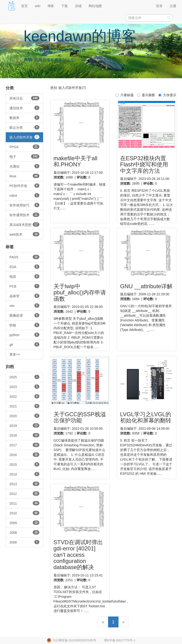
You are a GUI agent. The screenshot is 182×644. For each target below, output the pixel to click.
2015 (24, 464)
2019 (24, 425)
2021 (24, 406)
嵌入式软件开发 (24, 137)
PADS (24, 257)
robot (24, 195)
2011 (24, 503)
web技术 (24, 234)
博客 (51, 6)
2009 (24, 523)
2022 (24, 396)
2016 (24, 455)
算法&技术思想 (24, 224)
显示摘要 (146, 95)
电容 (24, 276)
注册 (173, 6)
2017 (24, 445)
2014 (24, 474)
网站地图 (95, 6)
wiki (38, 6)
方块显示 (167, 95)
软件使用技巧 (24, 205)
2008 (24, 532)
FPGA (24, 147)
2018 (24, 435)
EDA (24, 267)
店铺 (78, 6)
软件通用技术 (24, 215)
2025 (24, 377)
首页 (24, 6)
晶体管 (24, 296)
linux (24, 176)
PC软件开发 (24, 186)
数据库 (24, 118)
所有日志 (24, 98)
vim (24, 306)
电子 (24, 156)
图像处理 (24, 315)
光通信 (24, 166)
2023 (24, 387)
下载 (64, 6)
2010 (24, 513)
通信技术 (24, 108)
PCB (24, 286)
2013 (24, 484)
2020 (24, 416)
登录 (159, 6)
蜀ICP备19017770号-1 (120, 640)
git (24, 344)
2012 (24, 493)
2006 (24, 542)
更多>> (15, 354)
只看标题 (125, 95)
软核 (24, 325)
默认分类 (24, 127)
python (24, 335)
